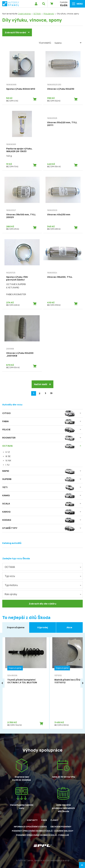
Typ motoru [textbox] (11, 585)
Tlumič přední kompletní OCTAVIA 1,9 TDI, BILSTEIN (22, 681)
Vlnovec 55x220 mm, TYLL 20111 (62, 124)
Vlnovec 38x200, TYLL (60, 277)
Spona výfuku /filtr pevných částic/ (17, 278)
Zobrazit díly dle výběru (42, 604)
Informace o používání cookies (30, 827)
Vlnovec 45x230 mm (59, 214)
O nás (44, 820)
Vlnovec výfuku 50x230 (61, 89)
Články (54, 820)
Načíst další (42, 384)
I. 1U (8, 465)
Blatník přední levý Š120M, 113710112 (69, 681)
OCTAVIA (37, 14)
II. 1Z (8, 452)
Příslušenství (49, 14)
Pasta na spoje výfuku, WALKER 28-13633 (19, 150)
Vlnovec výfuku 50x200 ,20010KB (20, 354)
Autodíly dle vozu (12, 405)
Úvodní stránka (24, 14)
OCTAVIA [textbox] (10, 567)
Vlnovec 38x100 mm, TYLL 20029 (21, 216)
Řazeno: (69, 43)
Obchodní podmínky (61, 827)
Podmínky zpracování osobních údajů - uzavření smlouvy (43, 831)
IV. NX (8, 460)
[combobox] (42, 567)
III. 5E (8, 456)
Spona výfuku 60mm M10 (21, 89)
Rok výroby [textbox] (11, 594)
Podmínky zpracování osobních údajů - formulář (42, 835)
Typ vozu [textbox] (10, 576)
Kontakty (32, 820)
